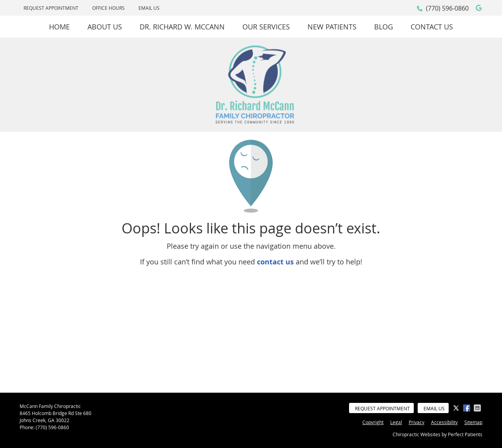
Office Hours (108, 8)
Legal (396, 422)
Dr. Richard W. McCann (182, 27)
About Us (105, 27)
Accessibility (444, 422)
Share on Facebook (467, 408)
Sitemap (473, 422)
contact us (275, 262)
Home (59, 27)
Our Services (266, 27)
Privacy (417, 422)
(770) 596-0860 (447, 8)
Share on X (457, 408)
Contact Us (432, 27)
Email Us (149, 8)
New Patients (332, 27)
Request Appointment (51, 8)
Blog (384, 27)
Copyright (373, 422)
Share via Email (478, 408)
